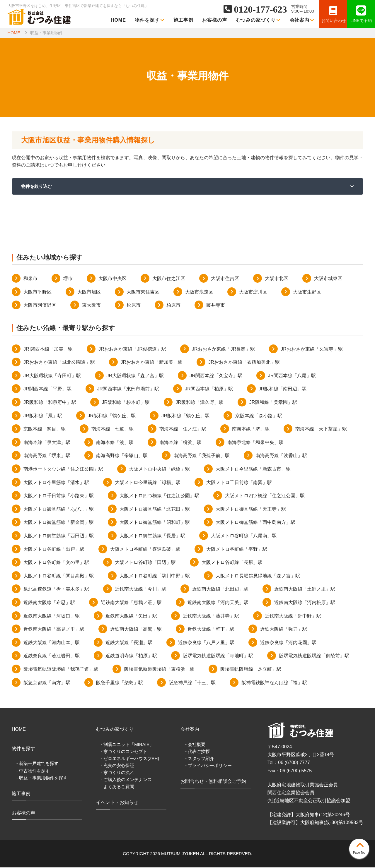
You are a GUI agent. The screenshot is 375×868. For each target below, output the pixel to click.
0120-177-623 (260, 9)
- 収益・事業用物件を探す (42, 778)
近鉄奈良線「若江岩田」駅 (52, 656)
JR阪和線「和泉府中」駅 (50, 403)
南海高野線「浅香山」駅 (281, 456)
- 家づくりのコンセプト (124, 752)
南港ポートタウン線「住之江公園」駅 (63, 469)
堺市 (68, 279)
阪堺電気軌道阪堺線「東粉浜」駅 (159, 669)
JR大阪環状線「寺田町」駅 (52, 376)
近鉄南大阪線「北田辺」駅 (220, 590)
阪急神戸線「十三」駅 (192, 683)
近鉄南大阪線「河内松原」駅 (305, 603)
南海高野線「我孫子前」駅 (202, 456)
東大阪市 (91, 305)
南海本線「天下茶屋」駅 (321, 429)
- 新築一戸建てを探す (37, 764)
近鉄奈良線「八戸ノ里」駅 (206, 643)
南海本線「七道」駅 (112, 429)
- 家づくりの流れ (117, 773)
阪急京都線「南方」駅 (47, 683)
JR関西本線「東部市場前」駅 (128, 389)
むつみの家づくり (259, 20)
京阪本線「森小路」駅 (259, 416)
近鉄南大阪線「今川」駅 (141, 590)
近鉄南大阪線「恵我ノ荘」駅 (131, 603)
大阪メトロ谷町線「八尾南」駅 (244, 536)
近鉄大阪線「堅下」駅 (211, 629)
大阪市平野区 (37, 292)
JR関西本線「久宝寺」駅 (216, 376)
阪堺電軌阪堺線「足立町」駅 (251, 669)
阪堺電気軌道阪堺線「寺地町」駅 (218, 656)
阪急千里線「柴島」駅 (120, 683)
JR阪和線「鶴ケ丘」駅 (112, 416)
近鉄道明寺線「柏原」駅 (131, 656)
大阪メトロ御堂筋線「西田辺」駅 (59, 536)
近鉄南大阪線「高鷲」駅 (136, 629)
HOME (118, 20)
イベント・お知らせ (117, 803)
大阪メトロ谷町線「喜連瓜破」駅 (145, 549)
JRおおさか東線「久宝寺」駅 (312, 349)
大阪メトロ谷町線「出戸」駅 (54, 549)
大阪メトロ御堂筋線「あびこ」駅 (59, 509)
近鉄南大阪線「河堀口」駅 (52, 616)
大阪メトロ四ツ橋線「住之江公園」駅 (265, 496)
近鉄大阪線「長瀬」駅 (129, 643)
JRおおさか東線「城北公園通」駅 (59, 363)
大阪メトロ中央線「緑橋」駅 (159, 469)
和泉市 (30, 279)
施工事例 (183, 20)
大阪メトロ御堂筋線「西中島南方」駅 (255, 523)
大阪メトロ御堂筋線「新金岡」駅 (59, 523)
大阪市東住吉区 (143, 292)
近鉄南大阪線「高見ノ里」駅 (54, 629)
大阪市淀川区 (253, 292)
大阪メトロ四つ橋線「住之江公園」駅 (159, 496)
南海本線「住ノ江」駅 (183, 429)
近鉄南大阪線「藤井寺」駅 (211, 616)
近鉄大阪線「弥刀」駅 (284, 629)
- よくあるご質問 (117, 787)
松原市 (134, 305)
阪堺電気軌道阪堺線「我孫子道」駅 (61, 669)
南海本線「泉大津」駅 (47, 443)
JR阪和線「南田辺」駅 (283, 389)
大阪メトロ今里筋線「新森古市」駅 (253, 469)
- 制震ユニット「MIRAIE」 (127, 745)
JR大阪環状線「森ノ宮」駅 (135, 376)
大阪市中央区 (112, 279)
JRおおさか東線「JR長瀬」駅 (223, 349)
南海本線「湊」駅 (115, 443)
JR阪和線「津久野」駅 (200, 403)
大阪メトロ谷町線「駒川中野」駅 (155, 576)
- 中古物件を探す (33, 771)
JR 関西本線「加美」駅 (48, 349)
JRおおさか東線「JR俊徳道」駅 (132, 349)
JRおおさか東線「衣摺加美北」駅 (244, 363)
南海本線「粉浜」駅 (180, 443)
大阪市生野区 (307, 292)
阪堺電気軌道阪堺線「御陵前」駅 (314, 656)
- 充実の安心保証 (117, 766)
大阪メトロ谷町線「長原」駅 (232, 563)
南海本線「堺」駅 (251, 429)
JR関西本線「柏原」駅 (209, 389)
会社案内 (302, 20)
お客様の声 (215, 20)
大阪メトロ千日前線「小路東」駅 (59, 496)
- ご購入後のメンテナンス (126, 780)
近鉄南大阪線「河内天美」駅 (218, 603)
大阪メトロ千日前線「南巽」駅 (239, 483)
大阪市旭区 (89, 292)
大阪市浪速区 (199, 292)
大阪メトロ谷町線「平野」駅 (237, 549)
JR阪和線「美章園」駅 (273, 403)
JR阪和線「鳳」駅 (43, 416)
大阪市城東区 (328, 279)
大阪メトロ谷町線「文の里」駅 (56, 563)
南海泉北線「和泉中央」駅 (255, 443)
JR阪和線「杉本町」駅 (126, 403)
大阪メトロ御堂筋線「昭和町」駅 (155, 523)
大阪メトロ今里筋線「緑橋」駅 (148, 483)
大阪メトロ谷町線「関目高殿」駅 (59, 576)
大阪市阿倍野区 (40, 305)
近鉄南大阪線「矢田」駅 (131, 616)
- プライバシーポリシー (208, 766)
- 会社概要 (195, 745)
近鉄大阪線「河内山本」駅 (52, 643)
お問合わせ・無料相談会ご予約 (213, 782)
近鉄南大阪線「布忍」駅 (49, 603)
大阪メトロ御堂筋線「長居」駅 (152, 536)
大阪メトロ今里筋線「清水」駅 (56, 483)
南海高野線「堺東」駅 (47, 456)
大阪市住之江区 (169, 279)
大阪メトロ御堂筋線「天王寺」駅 (251, 509)
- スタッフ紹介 (200, 759)
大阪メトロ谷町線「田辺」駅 (145, 563)
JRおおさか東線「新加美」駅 (152, 363)
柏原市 (173, 305)
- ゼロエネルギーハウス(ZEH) (130, 759)
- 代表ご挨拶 (197, 752)
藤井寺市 (216, 305)
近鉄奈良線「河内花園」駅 (288, 643)
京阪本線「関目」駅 (45, 429)
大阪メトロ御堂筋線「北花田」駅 (155, 509)
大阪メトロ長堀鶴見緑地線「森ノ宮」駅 (258, 576)
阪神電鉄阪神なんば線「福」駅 (274, 683)
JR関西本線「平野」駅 (47, 389)
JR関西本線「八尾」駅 (292, 376)
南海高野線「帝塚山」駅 (122, 456)
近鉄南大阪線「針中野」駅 (293, 616)
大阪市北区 (277, 279)
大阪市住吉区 (225, 279)
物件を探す (150, 20)
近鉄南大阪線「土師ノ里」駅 (305, 590)
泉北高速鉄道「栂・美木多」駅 (56, 590)
